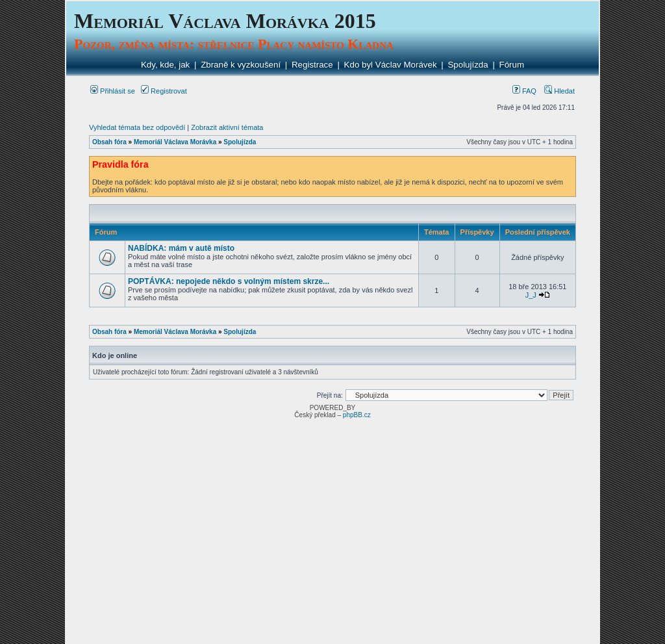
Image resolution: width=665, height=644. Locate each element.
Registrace (312, 65)
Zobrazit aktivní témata (227, 127)
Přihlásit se (113, 91)
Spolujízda (468, 65)
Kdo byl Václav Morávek (391, 65)
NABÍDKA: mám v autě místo (181, 248)
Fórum (512, 65)
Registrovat (164, 91)
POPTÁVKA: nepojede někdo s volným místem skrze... (229, 281)
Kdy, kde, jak (165, 65)
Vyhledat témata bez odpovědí (137, 127)
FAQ (524, 91)
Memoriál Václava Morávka (175, 142)
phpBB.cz (357, 415)
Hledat (559, 91)
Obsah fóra (109, 142)
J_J (531, 295)
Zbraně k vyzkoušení (241, 65)
